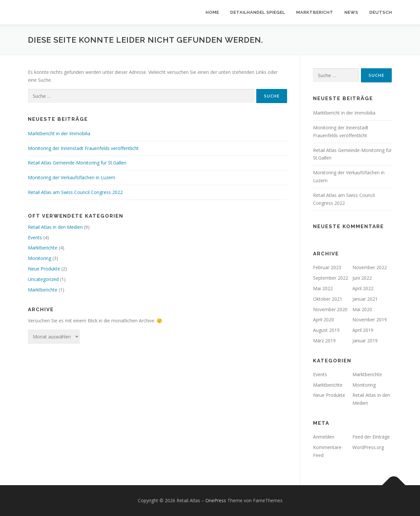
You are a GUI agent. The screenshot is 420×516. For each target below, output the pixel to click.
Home (212, 12)
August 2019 (326, 330)
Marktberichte (43, 248)
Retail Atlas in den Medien (55, 227)
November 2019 (370, 320)
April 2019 (363, 330)
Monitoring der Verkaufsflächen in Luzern (72, 177)
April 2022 (363, 288)
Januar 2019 (365, 341)
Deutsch (381, 12)
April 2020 (324, 320)
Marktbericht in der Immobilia (59, 133)
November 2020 (330, 309)
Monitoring (40, 258)
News (351, 12)
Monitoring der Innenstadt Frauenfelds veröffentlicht (83, 148)
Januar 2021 (365, 299)
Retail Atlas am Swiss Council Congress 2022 (75, 192)
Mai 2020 (362, 309)
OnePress (216, 500)
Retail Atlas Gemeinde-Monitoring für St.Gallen (77, 163)
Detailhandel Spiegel (258, 12)
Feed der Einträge (371, 437)
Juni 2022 (362, 278)
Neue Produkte (44, 269)
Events (35, 237)
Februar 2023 (327, 267)
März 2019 (324, 341)
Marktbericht (315, 12)
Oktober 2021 (328, 299)
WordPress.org (368, 447)
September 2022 (331, 278)
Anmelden (324, 437)
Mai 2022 (323, 288)
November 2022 (370, 267)
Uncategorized (43, 279)
